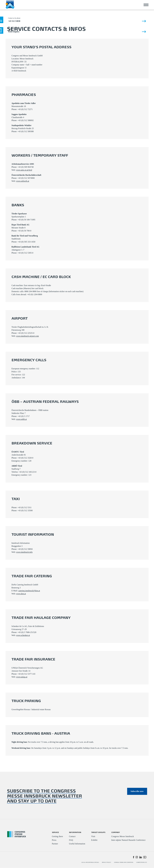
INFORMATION (75, 832)
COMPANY (116, 832)
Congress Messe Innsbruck (123, 837)
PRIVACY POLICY (106, 862)
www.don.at (21, 594)
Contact (72, 837)
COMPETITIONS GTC (142, 862)
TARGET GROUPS (98, 832)
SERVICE (55, 832)
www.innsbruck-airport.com (27, 336)
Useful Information (77, 844)
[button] (134, 857)
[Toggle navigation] (146, 5)
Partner (55, 844)
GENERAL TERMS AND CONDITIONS (124, 862)
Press (54, 840)
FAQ (71, 840)
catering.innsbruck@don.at (29, 591)
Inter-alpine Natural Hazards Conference (128, 840)
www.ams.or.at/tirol (24, 170)
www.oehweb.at (23, 181)
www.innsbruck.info (24, 552)
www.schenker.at (23, 635)
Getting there (57, 837)
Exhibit (94, 840)
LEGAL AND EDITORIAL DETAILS (90, 862)
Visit (93, 837)
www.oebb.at (21, 419)
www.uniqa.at (22, 677)
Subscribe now (137, 791)
